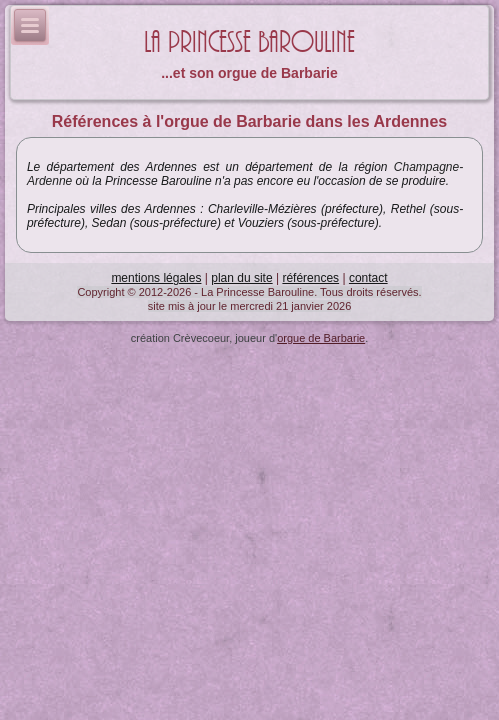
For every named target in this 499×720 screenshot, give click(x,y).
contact (368, 278)
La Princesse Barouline (249, 42)
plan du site (241, 278)
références (310, 278)
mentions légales (156, 278)
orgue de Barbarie (321, 338)
